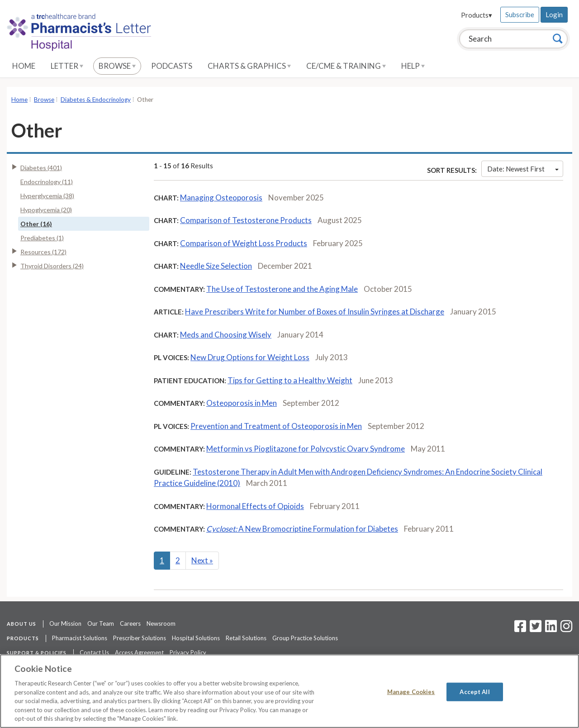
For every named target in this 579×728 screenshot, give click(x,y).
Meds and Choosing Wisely (226, 335)
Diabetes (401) (41, 168)
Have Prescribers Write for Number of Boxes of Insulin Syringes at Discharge (315, 312)
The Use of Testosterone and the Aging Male (282, 289)
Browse (117, 66)
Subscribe (520, 14)
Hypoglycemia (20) (46, 210)
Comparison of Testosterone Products (246, 220)
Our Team (101, 623)
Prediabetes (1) (42, 238)
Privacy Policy (188, 652)
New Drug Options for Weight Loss (250, 357)
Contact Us (94, 652)
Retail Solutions (246, 638)
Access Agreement (139, 652)
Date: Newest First (523, 169)
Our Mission (65, 623)
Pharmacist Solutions (80, 638)
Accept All (475, 691)
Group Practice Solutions (305, 638)
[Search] (558, 38)
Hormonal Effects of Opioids (255, 506)
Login (554, 14)
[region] (289, 691)
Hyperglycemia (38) (47, 196)
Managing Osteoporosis (221, 197)
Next (202, 560)
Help (413, 66)
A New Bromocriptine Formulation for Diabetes (302, 529)
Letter (67, 66)
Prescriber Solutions (140, 638)
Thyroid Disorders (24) (52, 266)
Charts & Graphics (249, 66)
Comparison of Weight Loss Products (244, 243)
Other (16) (36, 224)
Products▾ (477, 15)
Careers (130, 623)
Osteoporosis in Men (242, 403)
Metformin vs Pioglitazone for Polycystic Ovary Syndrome (306, 449)
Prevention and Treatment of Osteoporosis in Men (276, 426)
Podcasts (172, 66)
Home (24, 66)
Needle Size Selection (216, 266)
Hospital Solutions (196, 638)
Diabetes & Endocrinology (96, 100)
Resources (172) (43, 252)
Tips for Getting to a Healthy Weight (290, 380)
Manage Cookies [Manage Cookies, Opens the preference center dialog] (411, 691)
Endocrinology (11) (47, 182)
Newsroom (161, 623)
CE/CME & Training (346, 66)
